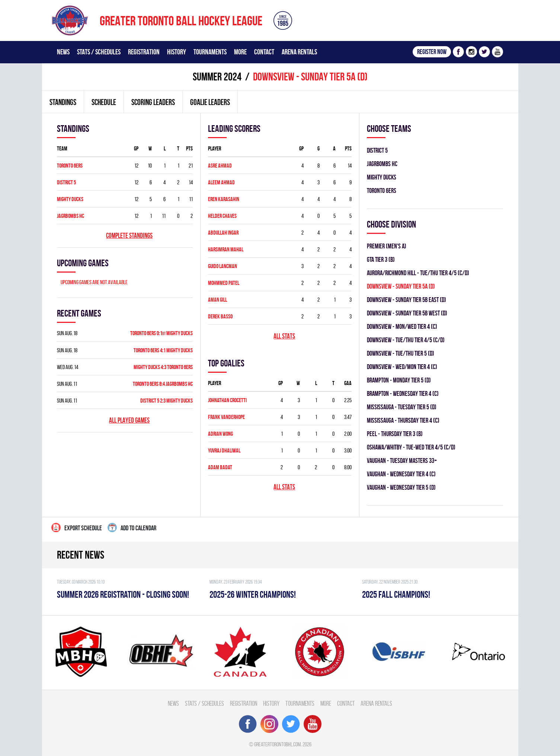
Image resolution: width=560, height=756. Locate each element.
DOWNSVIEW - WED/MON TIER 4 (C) (402, 367)
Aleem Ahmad (221, 182)
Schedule (104, 102)
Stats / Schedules (99, 52)
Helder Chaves (222, 216)
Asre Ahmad (220, 166)
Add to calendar (132, 528)
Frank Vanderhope (226, 417)
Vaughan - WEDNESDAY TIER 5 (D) (401, 487)
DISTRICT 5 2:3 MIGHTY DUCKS (167, 401)
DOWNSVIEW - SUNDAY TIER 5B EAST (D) (407, 300)
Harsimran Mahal (226, 249)
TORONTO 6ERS (70, 166)
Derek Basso (220, 316)
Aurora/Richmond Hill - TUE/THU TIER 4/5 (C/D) (418, 273)
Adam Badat (220, 467)
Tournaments (210, 52)
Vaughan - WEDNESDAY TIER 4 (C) (401, 474)
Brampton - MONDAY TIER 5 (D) (399, 380)
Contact (264, 52)
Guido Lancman (223, 266)
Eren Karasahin (224, 199)
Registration (144, 52)
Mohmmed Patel (224, 283)
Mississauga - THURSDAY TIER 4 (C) (403, 420)
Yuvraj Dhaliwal (224, 450)
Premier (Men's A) (387, 246)
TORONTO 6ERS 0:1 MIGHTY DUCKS (161, 333)
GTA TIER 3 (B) (381, 259)
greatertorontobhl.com (277, 744)
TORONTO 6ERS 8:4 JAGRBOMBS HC (163, 384)
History (177, 52)
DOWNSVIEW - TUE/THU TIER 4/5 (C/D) (406, 340)
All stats (284, 336)
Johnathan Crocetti (227, 400)
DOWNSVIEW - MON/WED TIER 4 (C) (402, 326)
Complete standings (129, 236)
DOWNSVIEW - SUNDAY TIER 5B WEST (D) (407, 313)
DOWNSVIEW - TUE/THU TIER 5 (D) (401, 353)
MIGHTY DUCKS (70, 199)
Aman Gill (217, 300)
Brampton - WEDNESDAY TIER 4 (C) (403, 393)
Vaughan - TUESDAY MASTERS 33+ (402, 460)
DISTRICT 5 (66, 182)
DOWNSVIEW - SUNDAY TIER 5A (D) (401, 286)
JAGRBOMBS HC (71, 216)
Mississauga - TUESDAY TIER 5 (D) (402, 407)
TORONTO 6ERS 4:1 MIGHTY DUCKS (163, 350)
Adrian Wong (220, 434)
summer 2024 (217, 77)
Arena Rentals (299, 52)
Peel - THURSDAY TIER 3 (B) (395, 434)
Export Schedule (77, 528)
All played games (129, 420)
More (240, 52)
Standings (63, 102)
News (63, 52)
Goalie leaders (210, 102)
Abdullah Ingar (223, 233)
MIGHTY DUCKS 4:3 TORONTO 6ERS (163, 367)
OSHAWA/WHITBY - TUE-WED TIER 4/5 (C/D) (411, 447)
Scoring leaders (153, 102)
